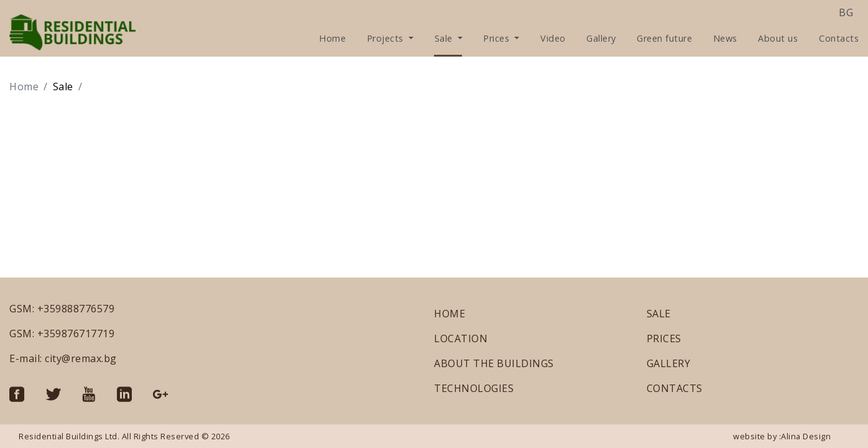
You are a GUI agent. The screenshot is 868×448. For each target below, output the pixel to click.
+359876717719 (76, 334)
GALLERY (669, 363)
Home (332, 38)
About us (778, 38)
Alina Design (806, 436)
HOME (450, 314)
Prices (498, 38)
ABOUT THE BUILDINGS (494, 363)
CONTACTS (675, 388)
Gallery (601, 38)
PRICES (664, 338)
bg (846, 12)
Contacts (839, 38)
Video (553, 38)
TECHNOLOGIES (474, 388)
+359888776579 (76, 309)
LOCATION (461, 338)
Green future (664, 38)
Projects (387, 38)
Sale (445, 38)
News (725, 38)
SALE (659, 314)
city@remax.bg (81, 358)
